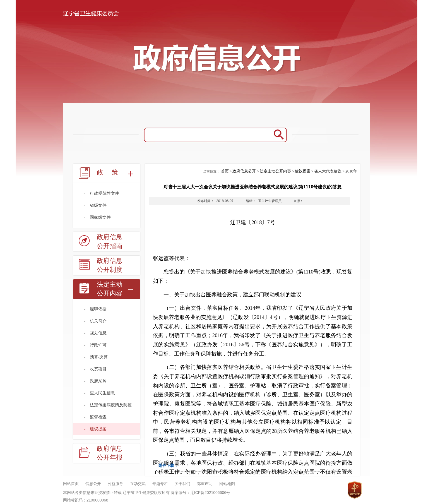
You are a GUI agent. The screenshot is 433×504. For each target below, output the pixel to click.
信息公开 (93, 484)
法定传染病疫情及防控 (111, 405)
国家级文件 (100, 217)
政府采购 (98, 381)
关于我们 (182, 484)
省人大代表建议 (328, 171)
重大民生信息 (102, 393)
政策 (112, 172)
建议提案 (98, 429)
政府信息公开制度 (110, 265)
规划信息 (98, 333)
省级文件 (98, 205)
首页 (225, 171)
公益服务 (116, 484)
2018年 (351, 171)
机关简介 (98, 321)
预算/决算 (99, 357)
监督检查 (98, 417)
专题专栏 (160, 484)
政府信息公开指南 (110, 242)
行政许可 (98, 345)
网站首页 (71, 484)
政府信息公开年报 (110, 453)
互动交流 (138, 484)
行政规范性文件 (104, 193)
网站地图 (227, 484)
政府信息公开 (244, 171)
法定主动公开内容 (110, 289)
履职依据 (98, 309)
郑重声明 (205, 484)
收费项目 (98, 369)
